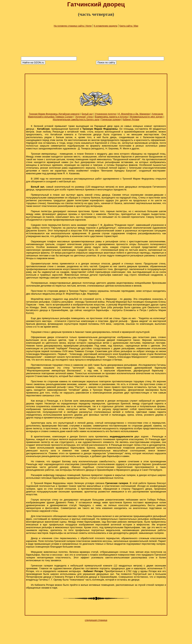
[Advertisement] (96, 83)
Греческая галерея (111, 120)
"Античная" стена (84, 117)
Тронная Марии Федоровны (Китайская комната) (54, 114)
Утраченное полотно (105, 114)
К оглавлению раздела (106, 26)
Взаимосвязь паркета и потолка (111, 117)
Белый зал (87, 114)
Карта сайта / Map (129, 26)
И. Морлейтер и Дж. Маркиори (134, 114)
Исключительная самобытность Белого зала (76, 120)
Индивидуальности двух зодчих (146, 117)
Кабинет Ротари (131, 120)
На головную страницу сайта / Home (73, 26)
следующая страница (96, 620)
